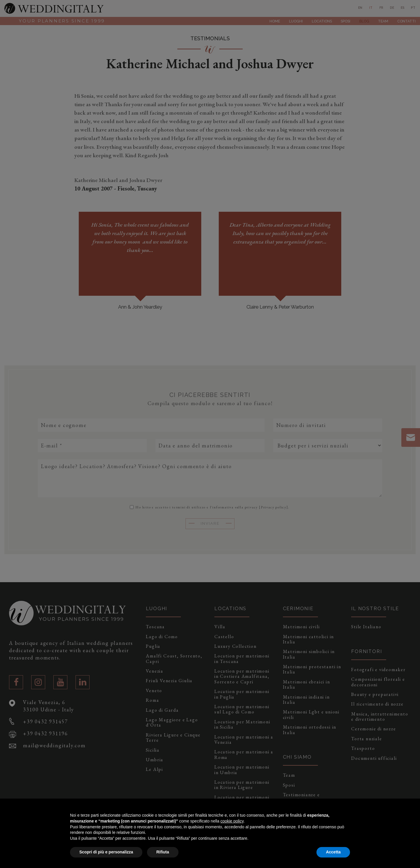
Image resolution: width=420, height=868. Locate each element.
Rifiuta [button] (163, 852)
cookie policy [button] (232, 821)
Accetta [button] (333, 852)
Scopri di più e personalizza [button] (106, 852)
